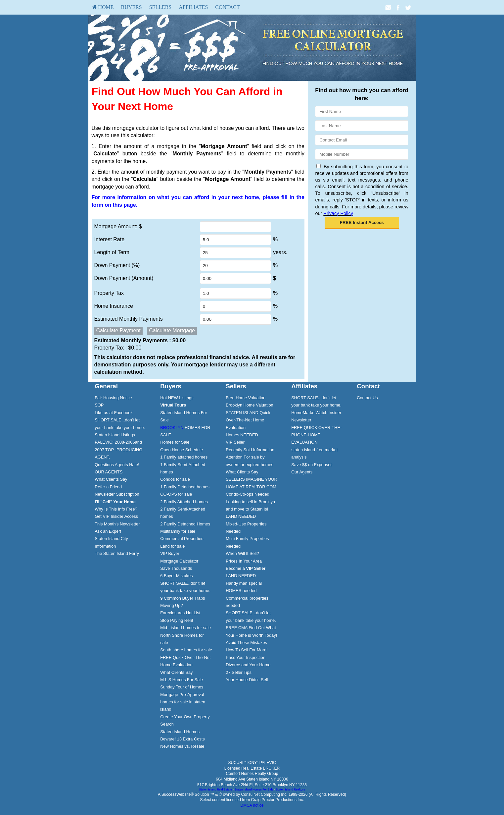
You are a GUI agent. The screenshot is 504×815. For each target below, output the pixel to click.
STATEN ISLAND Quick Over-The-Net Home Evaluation (248, 420)
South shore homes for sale (186, 650)
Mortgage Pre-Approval (182, 695)
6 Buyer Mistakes (176, 576)
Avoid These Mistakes (246, 643)
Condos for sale (175, 479)
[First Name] (362, 111)
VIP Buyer (170, 553)
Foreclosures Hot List (180, 613)
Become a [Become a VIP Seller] (246, 568)
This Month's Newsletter (117, 524)
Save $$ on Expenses (312, 465)
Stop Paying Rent (177, 620)
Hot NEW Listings (177, 398)
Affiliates (193, 7)
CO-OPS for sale (176, 494)
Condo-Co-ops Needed (248, 494)
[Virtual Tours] (173, 405)
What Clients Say (111, 479)
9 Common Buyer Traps (183, 598)
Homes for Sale (175, 442)
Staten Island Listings (115, 435)
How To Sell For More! (247, 650)
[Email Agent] (388, 7)
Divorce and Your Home (248, 665)
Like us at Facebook (114, 413)
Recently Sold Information (250, 450)
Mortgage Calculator (179, 561)
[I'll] (115, 502)
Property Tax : (118, 348)
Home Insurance (114, 306)
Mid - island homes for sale (185, 628)
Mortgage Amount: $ (118, 226)
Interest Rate (110, 239)
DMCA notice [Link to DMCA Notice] (252, 805)
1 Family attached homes (184, 457)
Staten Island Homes (180, 732)
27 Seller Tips (239, 672)
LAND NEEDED (241, 516)
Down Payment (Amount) (124, 278)
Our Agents (302, 472)
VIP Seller (235, 442)
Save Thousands (176, 568)
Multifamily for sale (178, 531)
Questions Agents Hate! (117, 465)
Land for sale (172, 546)
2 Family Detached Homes (185, 524)
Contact (227, 7)
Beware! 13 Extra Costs (182, 739)
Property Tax (109, 293)
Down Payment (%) (117, 265)
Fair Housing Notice (113, 398)
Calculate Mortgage (172, 330)
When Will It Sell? (242, 553)
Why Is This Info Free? (116, 509)
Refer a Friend (108, 487)
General (106, 386)
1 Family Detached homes (185, 487)
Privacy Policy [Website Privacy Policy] (338, 213)
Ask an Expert (108, 531)
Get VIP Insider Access (116, 516)
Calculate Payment (118, 330)
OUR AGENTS (109, 472)
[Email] (362, 140)
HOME (103, 7)
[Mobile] (362, 154)
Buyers (132, 7)
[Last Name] (362, 126)
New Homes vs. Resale (182, 746)
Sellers (160, 7)
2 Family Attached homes (184, 502)
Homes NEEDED (242, 435)
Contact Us (367, 398)
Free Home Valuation (246, 398)
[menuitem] (103, 7)
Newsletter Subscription (117, 494)
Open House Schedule (182, 450)
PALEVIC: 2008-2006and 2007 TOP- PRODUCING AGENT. (118, 450)
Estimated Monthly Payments (129, 319)
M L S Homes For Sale (182, 680)
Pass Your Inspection (246, 657)
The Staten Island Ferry (117, 553)
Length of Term (112, 252)
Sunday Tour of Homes (182, 687)
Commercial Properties (182, 539)
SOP (99, 405)
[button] (362, 223)
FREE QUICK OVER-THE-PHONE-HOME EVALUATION (316, 435)
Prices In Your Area (244, 561)
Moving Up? (171, 605)
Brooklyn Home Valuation (249, 405)
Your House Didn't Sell (247, 680)
